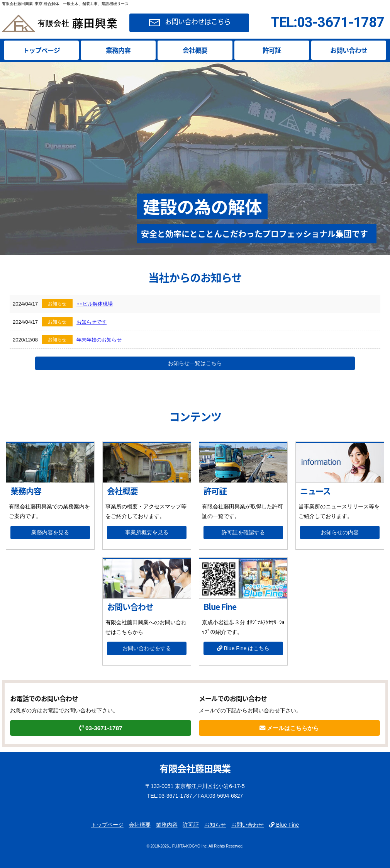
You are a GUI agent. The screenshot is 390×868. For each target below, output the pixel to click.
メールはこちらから (289, 728)
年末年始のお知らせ (99, 340)
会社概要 (195, 50)
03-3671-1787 (101, 728)
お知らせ (215, 825)
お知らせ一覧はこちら (195, 363)
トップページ (41, 50)
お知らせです (92, 322)
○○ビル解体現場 (95, 304)
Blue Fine (284, 825)
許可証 (272, 50)
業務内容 (118, 50)
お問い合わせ (349, 50)
